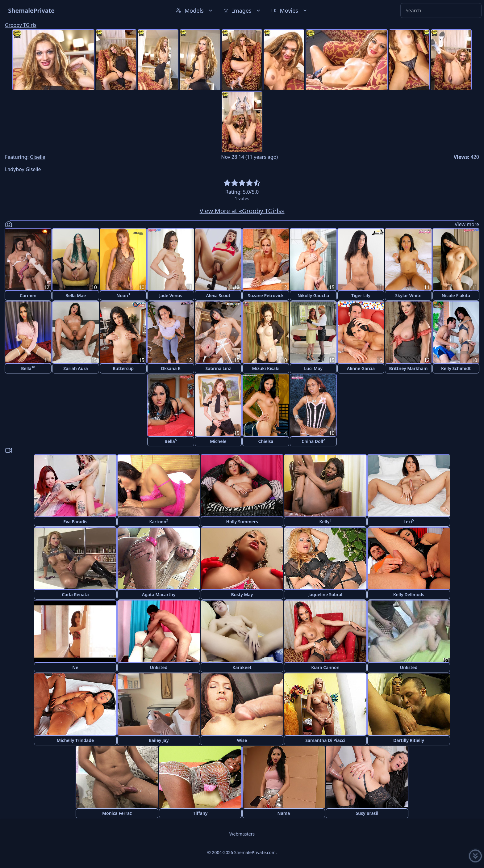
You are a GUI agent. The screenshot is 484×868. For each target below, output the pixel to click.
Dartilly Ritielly (409, 740)
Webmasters (242, 834)
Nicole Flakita (456, 295)
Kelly (325, 521)
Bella (28, 368)
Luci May (313, 368)
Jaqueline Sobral (325, 594)
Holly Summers (242, 522)
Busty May (242, 594)
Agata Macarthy (159, 594)
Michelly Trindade (75, 740)
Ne (75, 667)
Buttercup (123, 368)
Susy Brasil (367, 813)
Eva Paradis (75, 522)
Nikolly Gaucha (313, 295)
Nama (284, 813)
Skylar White (408, 295)
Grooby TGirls (21, 25)
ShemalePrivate (31, 10)
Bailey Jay (159, 740)
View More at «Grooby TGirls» (242, 211)
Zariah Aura (75, 368)
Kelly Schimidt (456, 368)
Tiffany (200, 813)
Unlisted (159, 667)
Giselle (38, 157)
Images (242, 11)
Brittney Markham (409, 368)
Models (195, 11)
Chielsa (266, 441)
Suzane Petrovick (266, 295)
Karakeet (242, 667)
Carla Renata (75, 594)
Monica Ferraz (117, 813)
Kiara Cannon (325, 667)
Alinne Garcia (361, 368)
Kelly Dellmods (409, 594)
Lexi (409, 521)
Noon (123, 295)
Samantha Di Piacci (325, 740)
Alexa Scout (218, 295)
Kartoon (159, 521)
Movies (290, 11)
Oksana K (171, 368)
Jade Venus (171, 295)
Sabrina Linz (218, 368)
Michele (218, 441)
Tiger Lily (361, 295)
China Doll (313, 441)
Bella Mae (76, 295)
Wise (242, 740)
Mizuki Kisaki (266, 368)
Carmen (28, 295)
